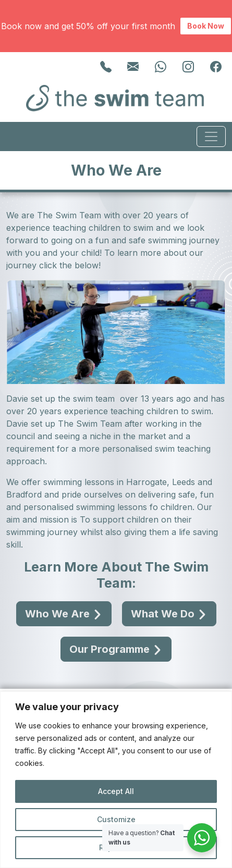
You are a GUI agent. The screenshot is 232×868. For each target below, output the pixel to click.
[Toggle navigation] (211, 137)
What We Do (169, 614)
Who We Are (64, 614)
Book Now (206, 26)
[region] (116, 780)
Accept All (116, 791)
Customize (116, 819)
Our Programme (116, 649)
